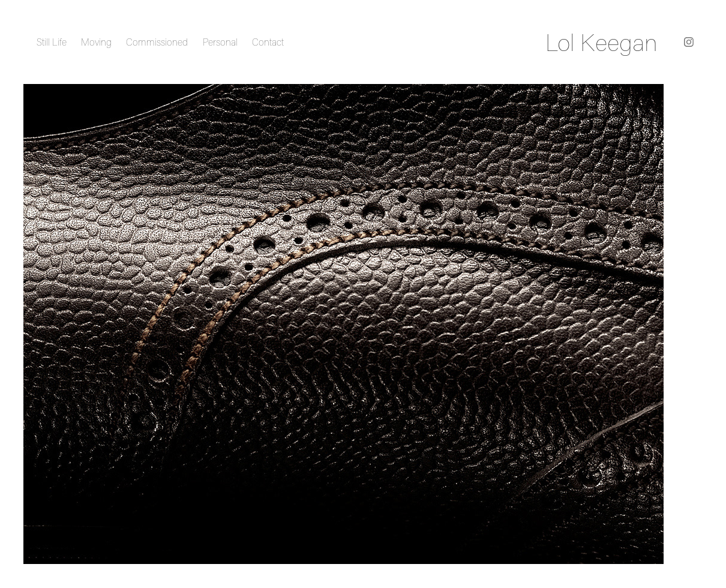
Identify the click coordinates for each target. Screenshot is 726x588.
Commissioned (157, 42)
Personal (220, 42)
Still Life (52, 42)
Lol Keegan (601, 42)
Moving (96, 42)
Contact (268, 42)
